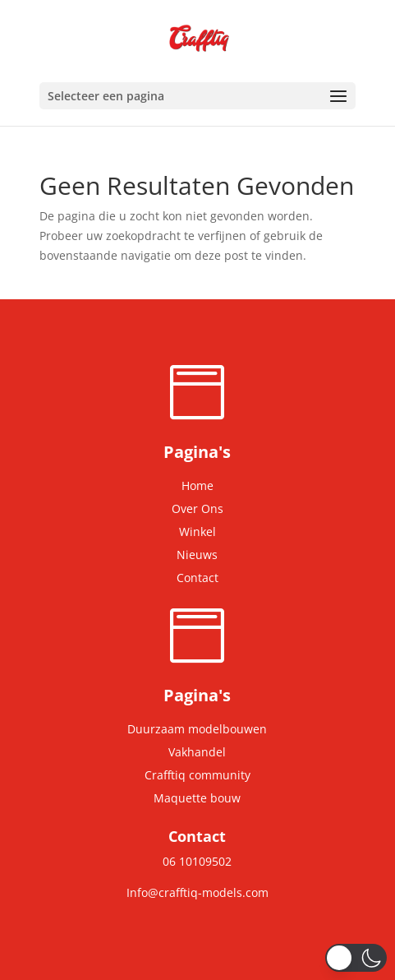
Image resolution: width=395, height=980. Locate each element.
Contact (197, 578)
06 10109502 (197, 861)
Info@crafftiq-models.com (197, 892)
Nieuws (197, 555)
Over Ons (197, 508)
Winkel (197, 532)
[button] (356, 958)
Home (197, 485)
